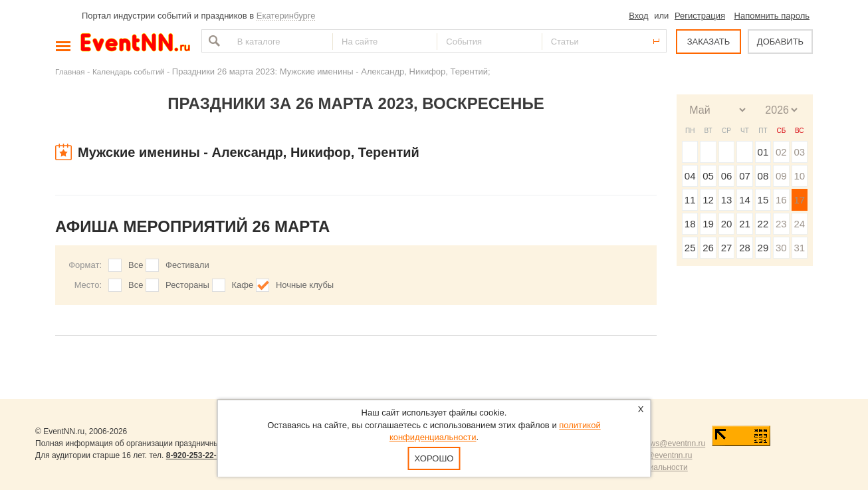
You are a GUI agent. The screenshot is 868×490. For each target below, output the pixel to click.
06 (727, 176)
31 (799, 248)
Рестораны (187, 285)
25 (690, 248)
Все (136, 265)
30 (781, 248)
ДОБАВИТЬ (780, 42)
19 (708, 224)
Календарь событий (128, 71)
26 (708, 248)
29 (763, 248)
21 (745, 224)
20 (727, 224)
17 (799, 200)
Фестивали (187, 265)
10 (799, 176)
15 (763, 200)
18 (690, 224)
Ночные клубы (305, 285)
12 (708, 200)
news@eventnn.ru (673, 443)
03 (799, 152)
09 (781, 176)
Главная (70, 71)
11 (690, 200)
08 (763, 176)
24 (799, 224)
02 (781, 152)
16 (781, 200)
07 (745, 176)
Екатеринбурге (286, 16)
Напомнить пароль (772, 16)
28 (745, 248)
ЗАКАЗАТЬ (709, 42)
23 (781, 224)
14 (745, 200)
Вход (638, 16)
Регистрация (700, 16)
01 (763, 152)
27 (727, 248)
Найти (213, 41)
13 (727, 200)
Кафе (243, 285)
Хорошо (434, 458)
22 (763, 224)
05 (708, 176)
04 (690, 176)
